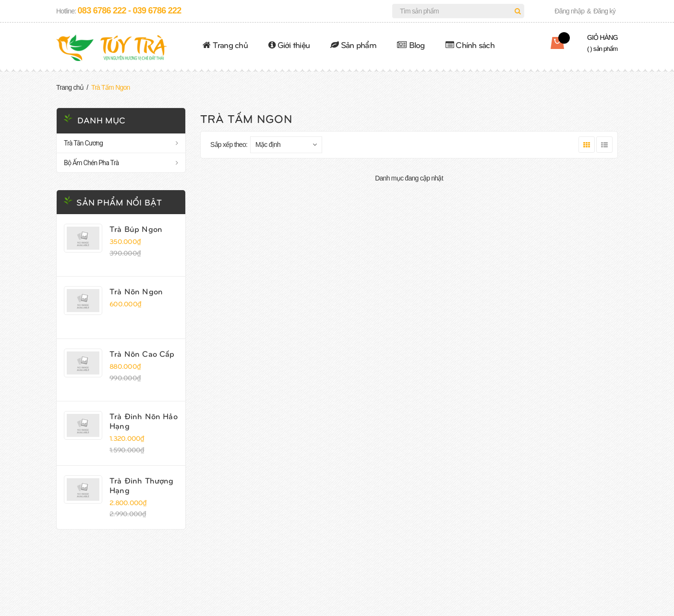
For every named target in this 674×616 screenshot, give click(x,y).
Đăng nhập (569, 11)
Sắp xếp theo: (229, 145)
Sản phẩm (353, 44)
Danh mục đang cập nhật (409, 178)
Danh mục (101, 120)
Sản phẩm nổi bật (119, 202)
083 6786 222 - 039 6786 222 (130, 11)
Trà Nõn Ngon (136, 291)
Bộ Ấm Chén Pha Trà (91, 163)
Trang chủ (225, 44)
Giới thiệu (289, 44)
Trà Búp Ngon (136, 229)
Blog (411, 44)
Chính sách (470, 44)
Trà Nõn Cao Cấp (142, 353)
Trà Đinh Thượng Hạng (142, 485)
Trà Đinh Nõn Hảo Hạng (144, 421)
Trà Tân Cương (83, 143)
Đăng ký (604, 11)
